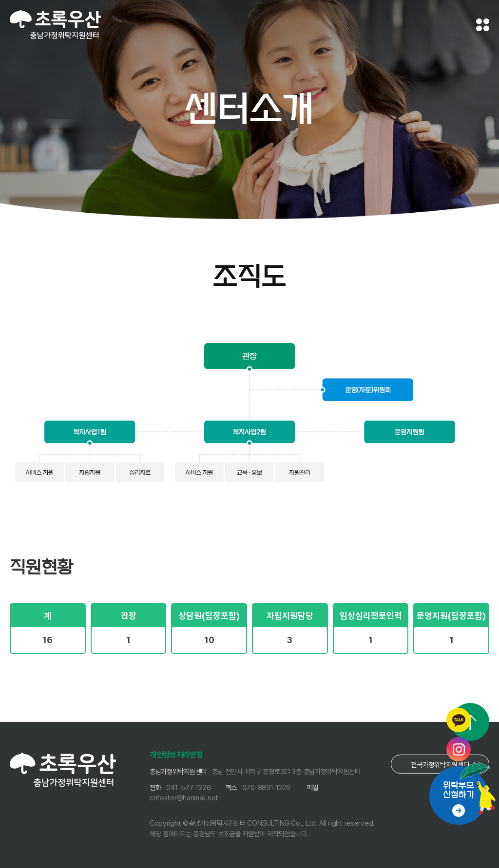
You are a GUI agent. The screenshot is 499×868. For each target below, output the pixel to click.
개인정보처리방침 (176, 755)
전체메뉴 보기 (483, 25)
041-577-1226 (189, 787)
